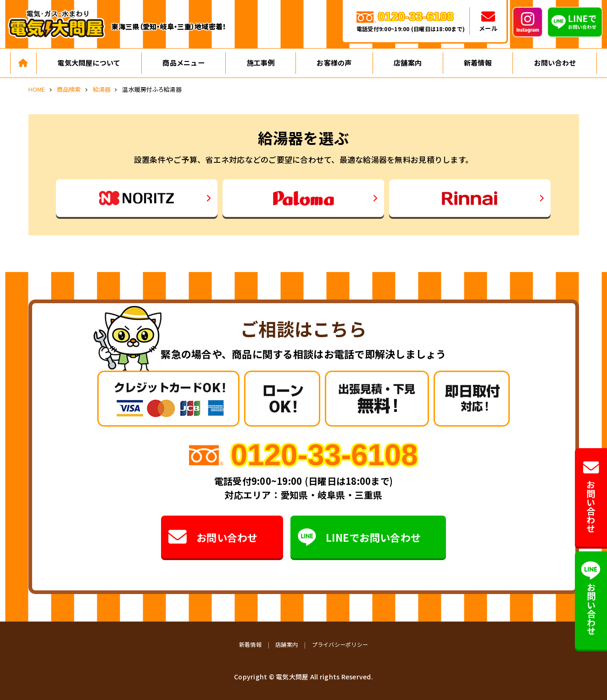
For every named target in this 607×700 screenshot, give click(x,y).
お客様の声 (334, 63)
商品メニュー (184, 63)
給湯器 (102, 89)
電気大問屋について (89, 63)
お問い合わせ (555, 63)
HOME (37, 89)
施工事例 (261, 63)
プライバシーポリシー (340, 644)
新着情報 (478, 63)
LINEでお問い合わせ (359, 537)
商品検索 (69, 89)
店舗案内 (408, 63)
